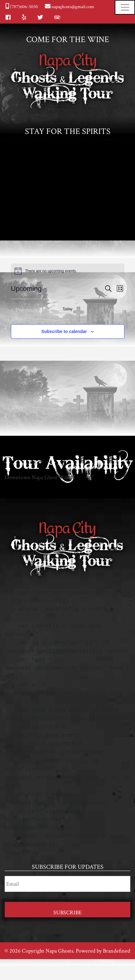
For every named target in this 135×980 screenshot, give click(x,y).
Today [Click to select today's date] (67, 309)
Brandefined (117, 951)
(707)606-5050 (24, 7)
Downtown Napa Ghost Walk (38, 477)
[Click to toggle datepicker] (29, 289)
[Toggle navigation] (125, 7)
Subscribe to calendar (64, 331)
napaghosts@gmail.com (72, 7)
